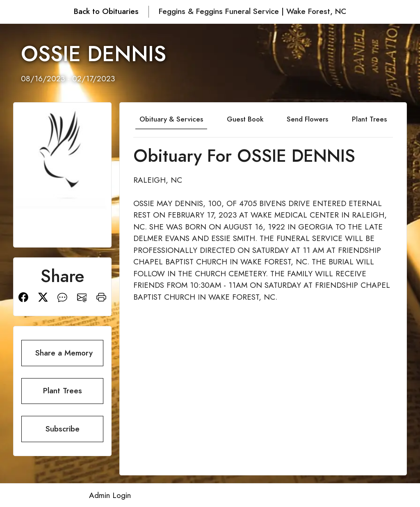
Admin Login (110, 495)
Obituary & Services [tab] (171, 119)
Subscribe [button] (63, 429)
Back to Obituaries (106, 11)
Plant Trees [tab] (369, 119)
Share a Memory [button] (64, 353)
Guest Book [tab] (245, 119)
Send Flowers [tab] (307, 119)
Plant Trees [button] (63, 391)
